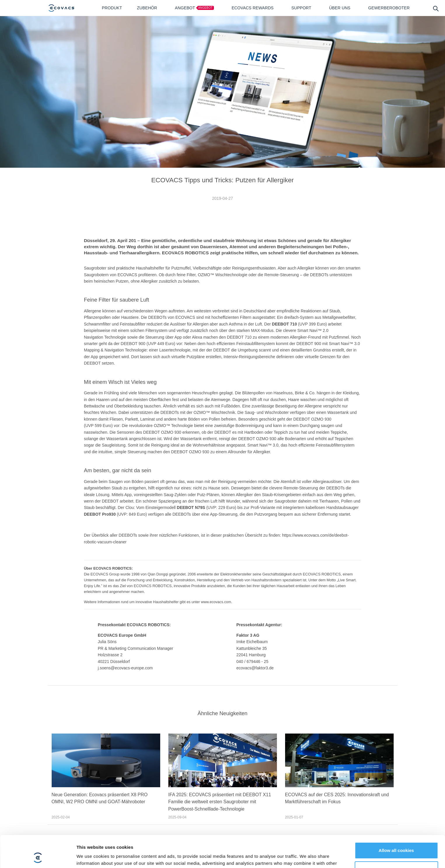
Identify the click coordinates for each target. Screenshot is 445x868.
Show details (90, 686)
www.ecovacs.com (216, 602)
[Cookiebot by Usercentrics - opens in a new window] (38, 686)
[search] (436, 8)
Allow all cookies (396, 650)
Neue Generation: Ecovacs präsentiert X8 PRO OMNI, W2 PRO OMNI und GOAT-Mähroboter (100, 798)
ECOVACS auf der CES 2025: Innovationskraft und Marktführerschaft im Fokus (337, 798)
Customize (397, 669)
